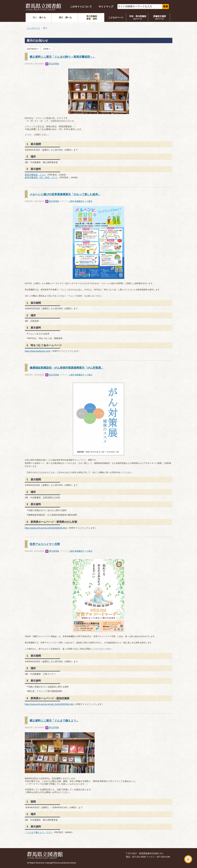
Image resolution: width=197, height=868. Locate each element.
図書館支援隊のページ (160, 18)
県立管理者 (52, 64)
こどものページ (116, 17)
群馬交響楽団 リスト (35, 175)
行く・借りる (39, 17)
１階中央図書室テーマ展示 (80, 201)
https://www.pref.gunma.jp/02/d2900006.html (46, 528)
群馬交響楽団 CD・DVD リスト (41, 177)
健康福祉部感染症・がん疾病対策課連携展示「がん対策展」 (67, 368)
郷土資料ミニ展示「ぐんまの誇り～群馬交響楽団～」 (63, 57)
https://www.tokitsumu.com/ (38, 351)
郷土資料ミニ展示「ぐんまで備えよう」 (54, 721)
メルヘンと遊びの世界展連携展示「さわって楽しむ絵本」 (65, 194)
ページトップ (188, 859)
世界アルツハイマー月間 (45, 544)
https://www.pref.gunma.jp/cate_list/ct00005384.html (49, 704)
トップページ (33, 28)
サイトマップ (106, 7)
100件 (47, 49)
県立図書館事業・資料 (92, 18)
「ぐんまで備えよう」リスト (39, 832)
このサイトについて (81, 7)
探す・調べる (65, 17)
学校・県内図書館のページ (138, 18)
